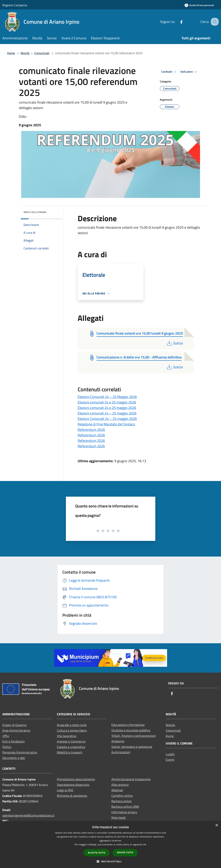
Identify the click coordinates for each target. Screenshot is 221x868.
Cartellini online (122, 796)
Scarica (174, 343)
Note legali (119, 817)
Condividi (169, 72)
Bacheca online (121, 801)
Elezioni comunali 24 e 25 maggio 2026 (107, 402)
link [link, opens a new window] (144, 844)
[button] (110, 861)
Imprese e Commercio (71, 741)
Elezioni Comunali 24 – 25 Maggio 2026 (107, 397)
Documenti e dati (14, 758)
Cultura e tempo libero (72, 730)
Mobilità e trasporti (70, 752)
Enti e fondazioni (14, 741)
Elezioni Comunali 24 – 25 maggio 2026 (107, 419)
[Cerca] (214, 22)
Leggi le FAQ (65, 790)
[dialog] (110, 845)
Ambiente (118, 741)
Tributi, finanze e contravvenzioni (134, 736)
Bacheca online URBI (125, 807)
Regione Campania (15, 5)
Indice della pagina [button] (35, 212)
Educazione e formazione (128, 725)
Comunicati (42, 53)
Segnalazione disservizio (73, 785)
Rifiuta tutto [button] (125, 852)
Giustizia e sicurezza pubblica (131, 730)
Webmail (117, 790)
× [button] (217, 825)
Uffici (6, 736)
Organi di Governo (14, 725)
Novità (25, 53)
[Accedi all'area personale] (199, 5)
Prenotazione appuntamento (76, 779)
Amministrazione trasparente (131, 779)
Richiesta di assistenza (72, 796)
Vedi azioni (189, 72)
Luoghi (170, 754)
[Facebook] (177, 22)
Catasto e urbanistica (71, 747)
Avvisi (170, 736)
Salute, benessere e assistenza (132, 747)
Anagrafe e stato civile (72, 725)
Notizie (170, 725)
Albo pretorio (120, 785)
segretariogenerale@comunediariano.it (28, 815)
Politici (7, 747)
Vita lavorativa (67, 736)
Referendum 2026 (91, 430)
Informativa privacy (124, 812)
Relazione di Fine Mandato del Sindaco (106, 424)
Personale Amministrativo (20, 752)
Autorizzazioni (121, 752)
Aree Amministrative (16, 730)
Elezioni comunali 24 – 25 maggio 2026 (107, 413)
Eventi (170, 760)
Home (11, 53)
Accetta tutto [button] (97, 853)
